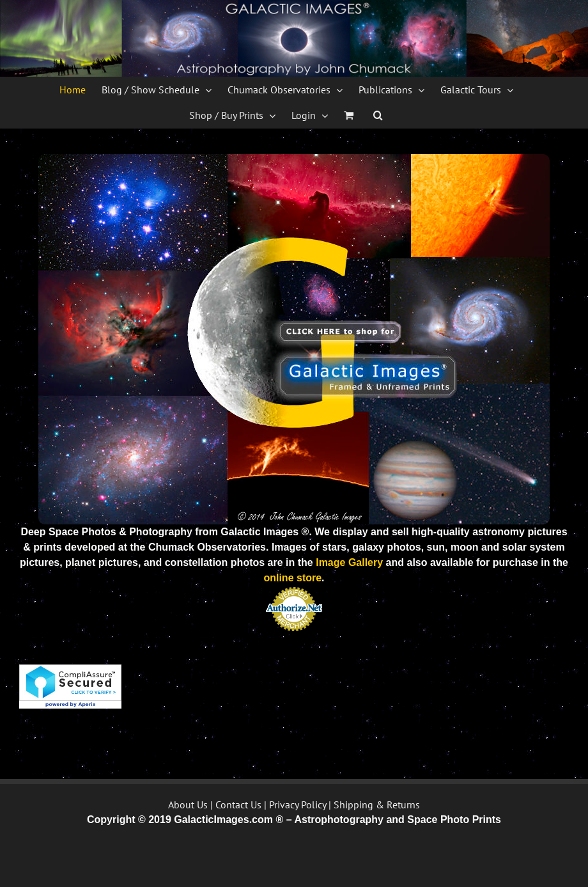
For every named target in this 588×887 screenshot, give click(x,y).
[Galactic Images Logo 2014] (294, 159)
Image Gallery (349, 562)
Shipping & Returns (377, 805)
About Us (188, 805)
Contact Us (238, 805)
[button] (378, 115)
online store (292, 578)
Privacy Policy (298, 805)
